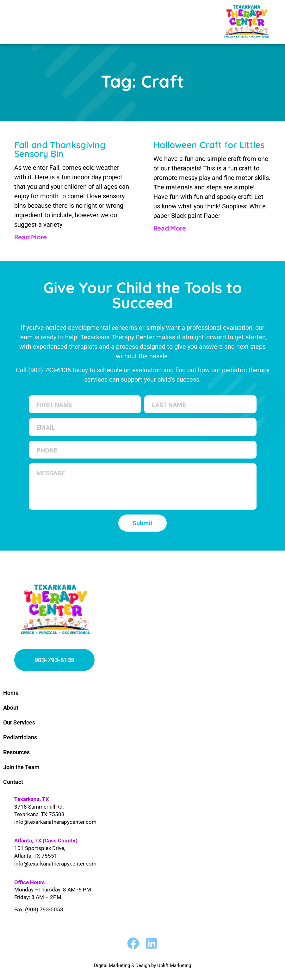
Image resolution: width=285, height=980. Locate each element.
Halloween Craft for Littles (209, 145)
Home (11, 693)
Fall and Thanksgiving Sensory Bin (60, 149)
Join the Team (21, 767)
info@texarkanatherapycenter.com (55, 822)
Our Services (19, 722)
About (11, 708)
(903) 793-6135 (50, 370)
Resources (16, 752)
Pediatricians (20, 737)
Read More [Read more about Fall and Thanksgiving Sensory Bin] (31, 237)
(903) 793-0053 (44, 909)
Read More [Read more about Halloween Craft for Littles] (170, 228)
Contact (13, 782)
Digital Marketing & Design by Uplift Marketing (142, 965)
